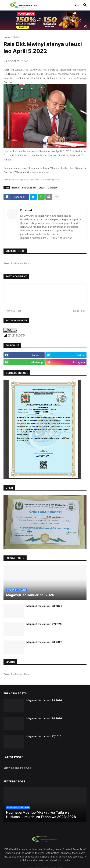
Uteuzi (42, 188)
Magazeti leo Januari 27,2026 (44, 624)
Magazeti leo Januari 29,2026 (44, 700)
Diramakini (28, 210)
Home (7, 37)
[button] (5, 5)
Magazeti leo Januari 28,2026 (44, 606)
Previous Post (13, 311)
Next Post (79, 311)
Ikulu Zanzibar (29, 188)
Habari (17, 37)
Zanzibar (52, 188)
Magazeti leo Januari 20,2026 (44, 642)
